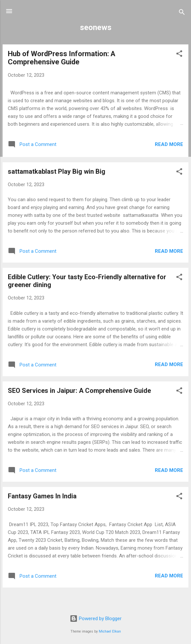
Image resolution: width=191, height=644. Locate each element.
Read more (169, 144)
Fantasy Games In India (42, 496)
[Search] (182, 13)
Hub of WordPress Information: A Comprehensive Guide (62, 58)
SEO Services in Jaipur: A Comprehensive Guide (79, 391)
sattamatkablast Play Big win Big (57, 171)
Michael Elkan (110, 631)
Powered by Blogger (96, 619)
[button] (179, 55)
